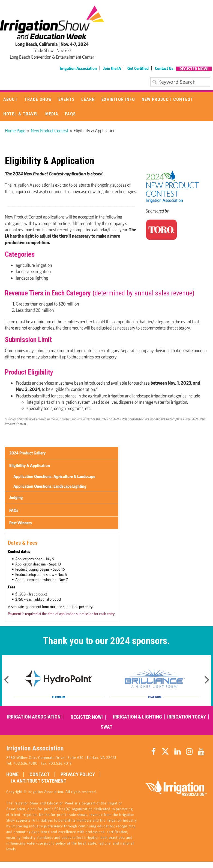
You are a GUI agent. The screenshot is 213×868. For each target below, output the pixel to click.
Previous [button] (6, 678)
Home (12, 774)
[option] (58, 681)
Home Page (15, 131)
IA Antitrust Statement (39, 781)
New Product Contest (49, 131)
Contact (40, 774)
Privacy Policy (78, 774)
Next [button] (207, 678)
